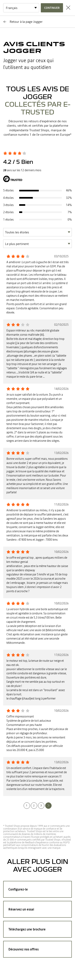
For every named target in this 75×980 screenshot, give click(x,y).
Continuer (52, 8)
